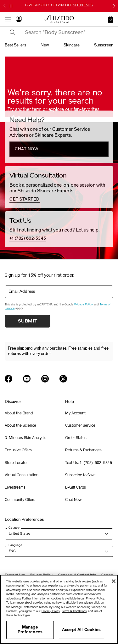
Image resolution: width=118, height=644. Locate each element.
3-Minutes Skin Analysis (25, 438)
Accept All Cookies (81, 630)
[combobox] (65, 33)
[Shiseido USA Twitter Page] (63, 379)
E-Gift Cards (76, 488)
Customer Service (80, 426)
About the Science (20, 426)
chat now (27, 149)
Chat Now (73, 500)
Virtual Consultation (22, 475)
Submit (28, 321)
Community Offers (20, 500)
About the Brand (19, 413)
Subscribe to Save (80, 475)
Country (14, 528)
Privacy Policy (84, 305)
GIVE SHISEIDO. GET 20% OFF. (59, 6)
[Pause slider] (11, 6)
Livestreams (15, 488)
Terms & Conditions (74, 611)
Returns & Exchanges (83, 450)
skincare (72, 45)
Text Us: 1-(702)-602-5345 (89, 463)
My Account (75, 413)
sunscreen (104, 45)
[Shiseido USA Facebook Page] (8, 379)
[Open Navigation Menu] (8, 19)
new (45, 45)
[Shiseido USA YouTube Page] (27, 379)
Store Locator (16, 463)
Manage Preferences (30, 630)
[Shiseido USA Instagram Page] (45, 379)
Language (15, 545)
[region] (59, 609)
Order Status (76, 438)
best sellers (15, 45)
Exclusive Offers (18, 450)
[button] (111, 19)
